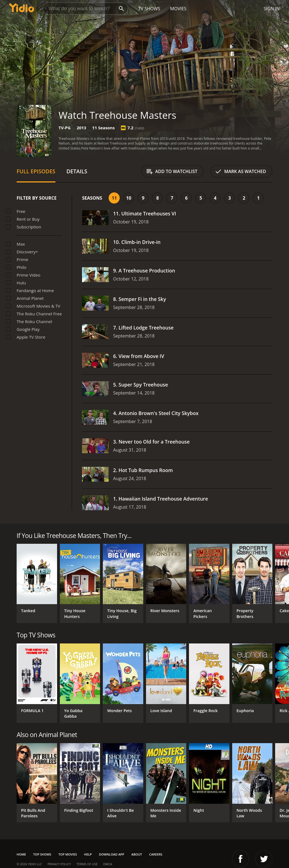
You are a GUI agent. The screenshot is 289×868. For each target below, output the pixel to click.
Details (77, 171)
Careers (156, 854)
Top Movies (68, 854)
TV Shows (149, 9)
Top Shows (42, 854)
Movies (178, 9)
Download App (112, 854)
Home (21, 854)
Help (88, 854)
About (137, 854)
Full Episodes (36, 171)
